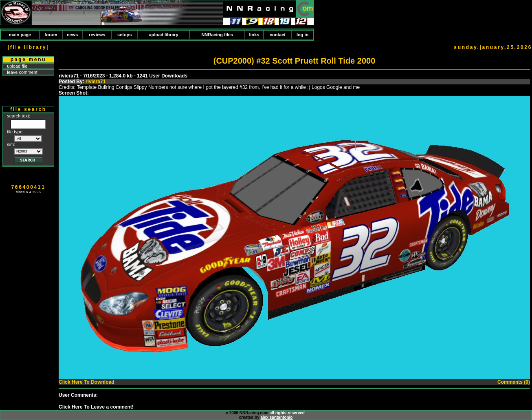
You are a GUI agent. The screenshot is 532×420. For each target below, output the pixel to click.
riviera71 (96, 82)
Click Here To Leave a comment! (96, 407)
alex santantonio (277, 417)
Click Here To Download (86, 382)
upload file (17, 66)
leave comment (22, 72)
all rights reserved (287, 413)
